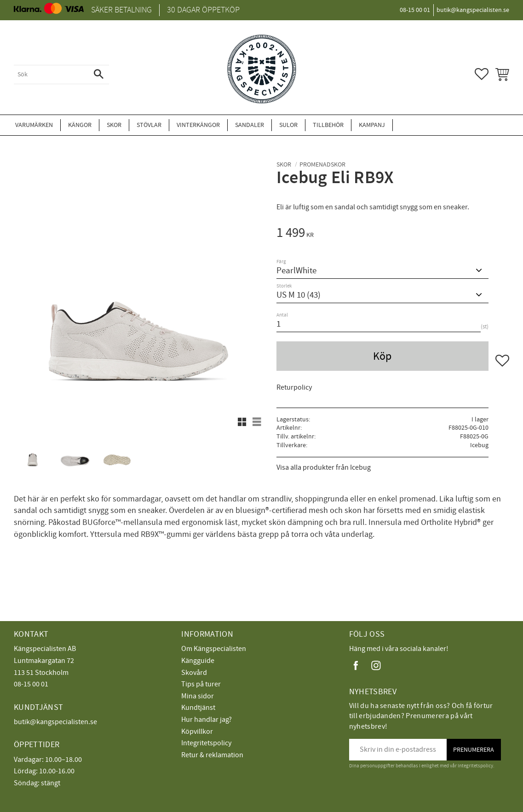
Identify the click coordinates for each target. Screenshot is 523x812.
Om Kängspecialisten (214, 649)
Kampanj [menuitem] (372, 125)
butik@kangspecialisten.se (55, 722)
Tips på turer (201, 684)
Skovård (194, 673)
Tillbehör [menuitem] (328, 125)
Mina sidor (198, 696)
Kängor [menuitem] (80, 125)
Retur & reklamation (212, 755)
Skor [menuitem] (114, 125)
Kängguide (198, 661)
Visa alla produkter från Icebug (324, 467)
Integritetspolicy (206, 743)
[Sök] (99, 75)
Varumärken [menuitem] (34, 125)
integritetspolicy (475, 766)
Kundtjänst (198, 708)
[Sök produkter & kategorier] (51, 75)
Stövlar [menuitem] (149, 125)
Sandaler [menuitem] (250, 125)
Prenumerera (474, 750)
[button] (482, 74)
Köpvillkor (197, 731)
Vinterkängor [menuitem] (198, 125)
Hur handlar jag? (207, 720)
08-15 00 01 (31, 684)
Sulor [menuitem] (288, 125)
